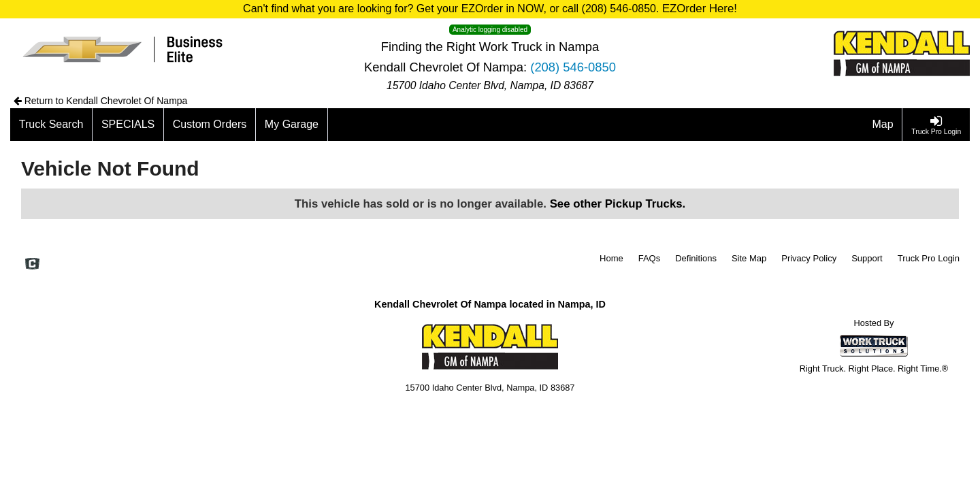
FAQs (650, 258)
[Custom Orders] (210, 125)
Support (867, 258)
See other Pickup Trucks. (618, 204)
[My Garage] (292, 125)
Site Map (749, 258)
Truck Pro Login (929, 258)
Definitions (696, 258)
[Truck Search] (51, 125)
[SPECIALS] (128, 125)
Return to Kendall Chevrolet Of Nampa (101, 101)
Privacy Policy (809, 258)
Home (611, 258)
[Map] (883, 125)
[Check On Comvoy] (32, 265)
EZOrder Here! (700, 9)
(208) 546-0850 (573, 67)
